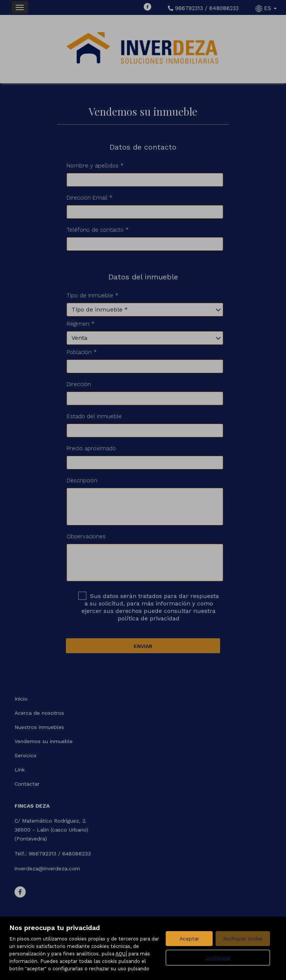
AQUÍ (121, 954)
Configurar (218, 958)
